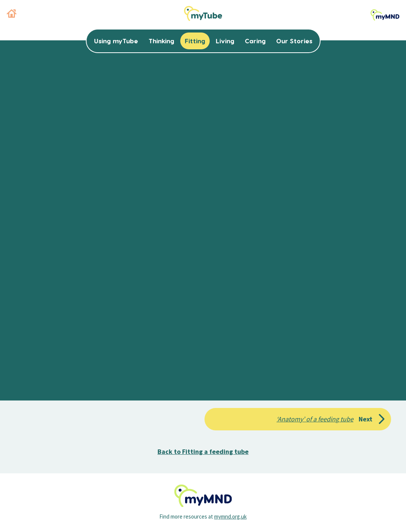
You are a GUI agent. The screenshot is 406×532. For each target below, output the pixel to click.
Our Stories (294, 41)
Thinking (161, 41)
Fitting (195, 41)
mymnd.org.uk (230, 516)
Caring (255, 41)
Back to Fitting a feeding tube (203, 451)
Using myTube (116, 41)
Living (225, 41)
